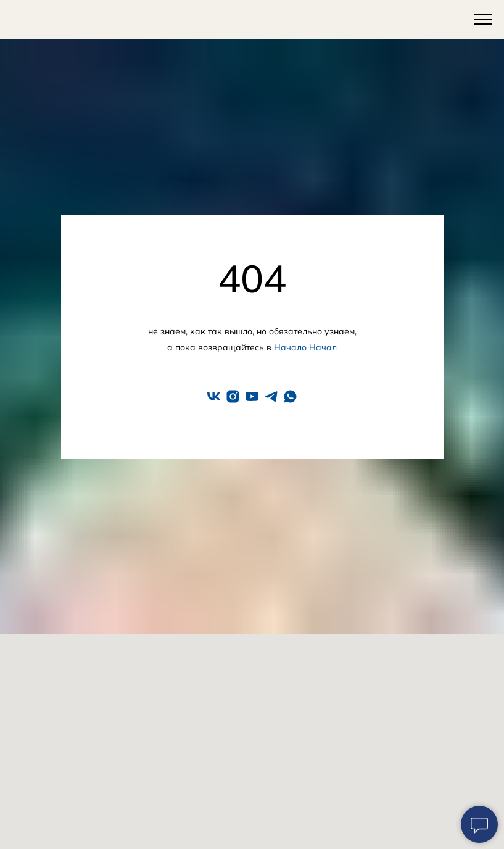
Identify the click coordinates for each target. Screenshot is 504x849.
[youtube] (252, 396)
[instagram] (233, 396)
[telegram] (271, 396)
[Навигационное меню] (483, 20)
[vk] (214, 396)
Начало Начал (305, 347)
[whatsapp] (290, 396)
